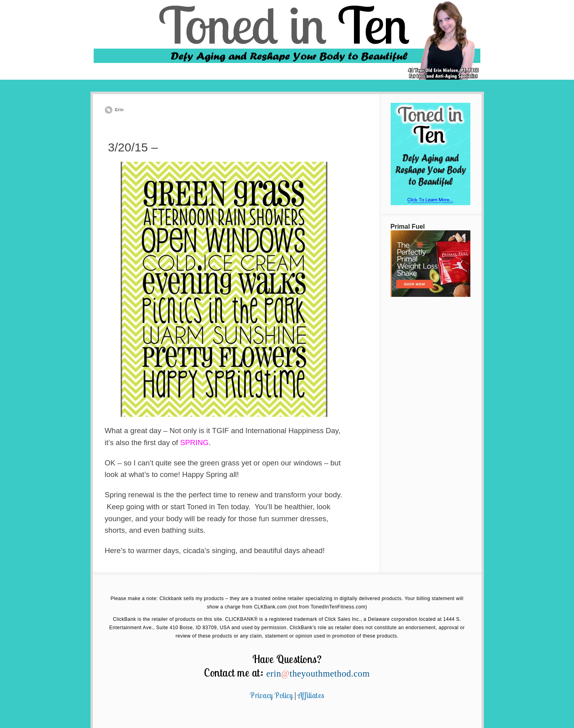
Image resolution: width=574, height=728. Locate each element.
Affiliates (311, 695)
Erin (119, 110)
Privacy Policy (271, 695)
